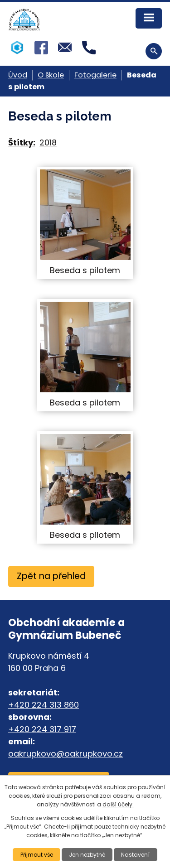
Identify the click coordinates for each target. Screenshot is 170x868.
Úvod (18, 75)
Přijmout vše (37, 855)
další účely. (118, 804)
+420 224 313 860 (44, 705)
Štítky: (22, 142)
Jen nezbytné (87, 855)
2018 (48, 142)
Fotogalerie (95, 75)
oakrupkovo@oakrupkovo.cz (66, 754)
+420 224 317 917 (42, 729)
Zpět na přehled (51, 576)
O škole (51, 75)
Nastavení (135, 855)
